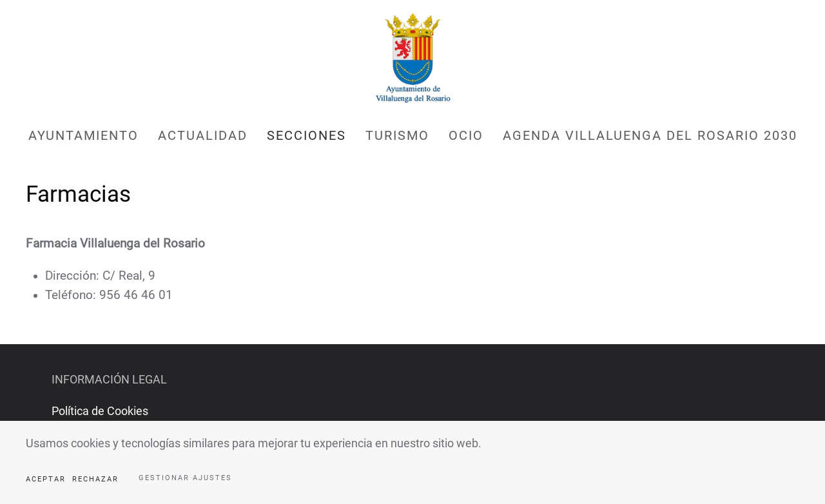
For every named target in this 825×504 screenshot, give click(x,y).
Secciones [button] (306, 135)
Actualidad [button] (203, 135)
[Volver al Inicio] (412, 58)
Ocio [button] (466, 135)
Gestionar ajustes (185, 478)
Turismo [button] (397, 135)
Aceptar (46, 479)
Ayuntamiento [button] (83, 135)
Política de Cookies (100, 411)
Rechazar (95, 479)
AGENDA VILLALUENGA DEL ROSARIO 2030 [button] (650, 135)
